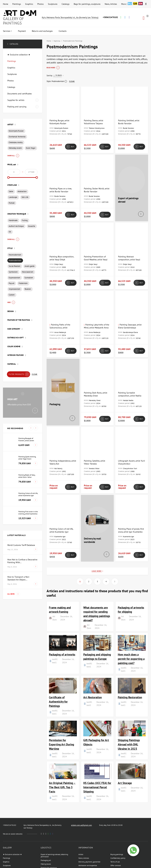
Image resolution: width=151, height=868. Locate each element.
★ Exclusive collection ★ (12, 854)
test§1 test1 (55, 661)
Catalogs (66, 4)
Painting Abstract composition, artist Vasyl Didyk (129, 260)
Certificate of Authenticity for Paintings (58, 702)
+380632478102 (110, 17)
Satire (11, 191)
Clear (35, 374)
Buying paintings (117, 854)
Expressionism (14, 278)
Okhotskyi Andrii (15, 148)
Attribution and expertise (88, 865)
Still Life (25, 197)
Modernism (23, 283)
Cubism (12, 295)
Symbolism (13, 272)
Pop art (12, 283)
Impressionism (15, 289)
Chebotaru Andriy (16, 142)
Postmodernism (15, 260)
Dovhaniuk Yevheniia (17, 137)
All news (14, 594)
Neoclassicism (28, 272)
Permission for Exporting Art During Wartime (61, 744)
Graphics (29, 4)
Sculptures (53, 4)
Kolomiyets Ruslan (16, 131)
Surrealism (29, 278)
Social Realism (15, 266)
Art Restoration (93, 697)
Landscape (13, 197)
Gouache (32, 226)
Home (6, 4)
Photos (40, 4)
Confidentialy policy (118, 858)
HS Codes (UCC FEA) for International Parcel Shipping (97, 787)
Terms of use (115, 862)
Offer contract (116, 865)
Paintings (17, 4)
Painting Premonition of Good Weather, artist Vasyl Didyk (96, 260)
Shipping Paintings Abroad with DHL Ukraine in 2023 (129, 744)
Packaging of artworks (62, 654)
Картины (57, 41)
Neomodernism (15, 255)
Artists (81, 854)
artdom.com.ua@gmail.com (81, 825)
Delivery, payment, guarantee (89, 862)
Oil (10, 232)
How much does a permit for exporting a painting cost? (131, 659)
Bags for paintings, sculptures (87, 4)
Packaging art (46, 860)
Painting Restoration (130, 697)
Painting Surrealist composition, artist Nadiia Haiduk (130, 396)
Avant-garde (30, 266)
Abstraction (22, 191)
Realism (28, 289)
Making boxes (46, 864)
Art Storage (125, 783)
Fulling (25, 220)
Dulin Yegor (31, 148)
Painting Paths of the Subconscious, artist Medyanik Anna (60, 328)
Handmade (13, 220)
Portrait (12, 203)
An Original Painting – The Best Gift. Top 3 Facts (62, 787)
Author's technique (16, 226)
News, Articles (111, 4)
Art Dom (55, 618)
